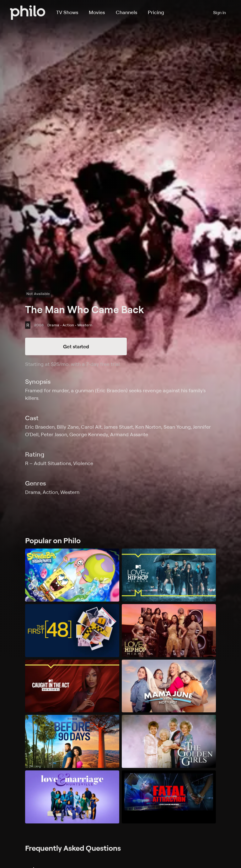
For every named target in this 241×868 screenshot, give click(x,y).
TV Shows (67, 12)
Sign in (220, 12)
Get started (76, 346)
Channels (126, 12)
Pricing (156, 12)
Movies (97, 12)
